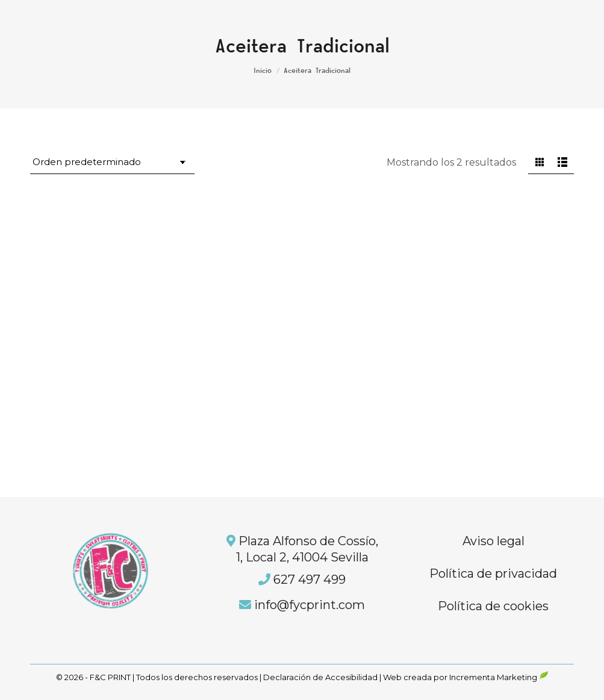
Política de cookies (493, 606)
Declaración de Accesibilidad (320, 677)
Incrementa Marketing (499, 677)
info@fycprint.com (310, 605)
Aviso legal (493, 541)
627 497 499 (310, 580)
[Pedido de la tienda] (112, 163)
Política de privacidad (493, 573)
